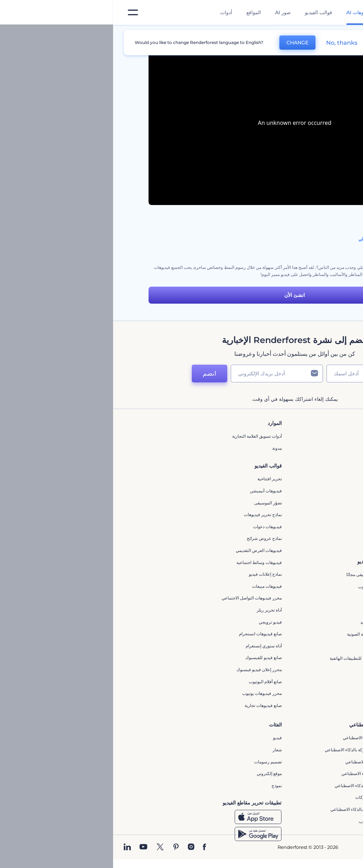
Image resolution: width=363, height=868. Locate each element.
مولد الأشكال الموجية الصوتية (259, 634)
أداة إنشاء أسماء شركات (264, 797)
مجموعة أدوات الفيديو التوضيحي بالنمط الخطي (286, 239)
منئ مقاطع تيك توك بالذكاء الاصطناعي (251, 809)
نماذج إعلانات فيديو (152, 574)
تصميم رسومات (155, 762)
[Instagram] (78, 847)
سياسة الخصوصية (269, 496)
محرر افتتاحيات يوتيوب (265, 587)
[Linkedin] (14, 847)
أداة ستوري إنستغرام (151, 646)
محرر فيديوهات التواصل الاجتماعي (139, 598)
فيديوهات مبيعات (154, 586)
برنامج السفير (273, 544)
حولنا (281, 436)
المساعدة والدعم (270, 472)
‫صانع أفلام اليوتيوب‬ (152, 682)
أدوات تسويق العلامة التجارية (144, 436)
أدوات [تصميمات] (113, 12)
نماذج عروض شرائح (151, 538)
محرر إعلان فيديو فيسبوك (146, 670)
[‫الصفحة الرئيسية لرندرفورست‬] (346, 13)
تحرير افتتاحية (157, 479)
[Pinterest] (63, 847)
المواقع (141, 12)
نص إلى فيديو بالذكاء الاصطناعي (257, 773)
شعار (164, 750)
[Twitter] (47, 847)
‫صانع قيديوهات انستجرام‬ (147, 634)
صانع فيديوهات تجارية (150, 705)
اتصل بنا (278, 448)
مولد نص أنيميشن (270, 694)
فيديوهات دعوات (154, 527)
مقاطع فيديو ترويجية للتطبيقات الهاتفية (251, 658)
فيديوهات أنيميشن (153, 491)
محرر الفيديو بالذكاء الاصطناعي (257, 738)
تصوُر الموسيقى (155, 503)
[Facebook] (91, 847)
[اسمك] (249, 374)
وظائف (279, 460)
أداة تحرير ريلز (156, 610)
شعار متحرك (274, 610)
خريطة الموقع (273, 520)
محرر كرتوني (273, 646)
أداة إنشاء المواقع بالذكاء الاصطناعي (253, 786)
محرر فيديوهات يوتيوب (149, 693)
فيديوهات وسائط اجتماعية (146, 562)
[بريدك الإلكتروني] (164, 374)
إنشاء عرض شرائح (269, 670)
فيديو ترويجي (157, 622)
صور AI (170, 12)
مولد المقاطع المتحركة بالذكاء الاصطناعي (248, 750)
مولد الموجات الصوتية (266, 622)
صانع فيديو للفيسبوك (150, 657)
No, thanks (229, 43)
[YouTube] (30, 847)
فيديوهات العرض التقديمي (146, 550)
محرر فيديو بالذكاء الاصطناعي (259, 762)
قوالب (295, 33)
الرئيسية (320, 33)
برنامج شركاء (273, 532)
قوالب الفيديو (205, 12)
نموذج (164, 786)
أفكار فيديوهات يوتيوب (265, 821)
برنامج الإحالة (273, 484)
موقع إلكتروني (156, 773)
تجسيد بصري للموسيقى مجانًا (259, 574)
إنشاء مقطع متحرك (268, 599)
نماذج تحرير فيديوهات (150, 515)
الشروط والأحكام (270, 508)
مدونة (164, 448)
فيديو (164, 738)
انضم (96, 374)
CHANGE (184, 43)
